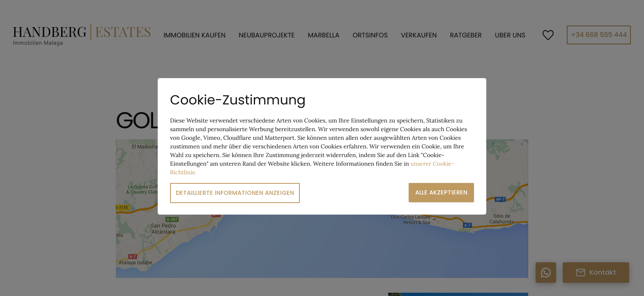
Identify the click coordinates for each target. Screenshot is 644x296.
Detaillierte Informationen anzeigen (235, 193)
